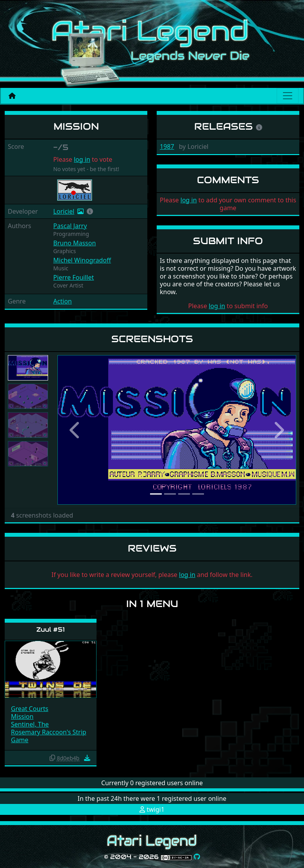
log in (82, 159)
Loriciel (64, 211)
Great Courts (30, 709)
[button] (90, 211)
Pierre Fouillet (73, 277)
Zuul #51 (51, 630)
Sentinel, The (30, 724)
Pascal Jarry (70, 226)
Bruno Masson (74, 243)
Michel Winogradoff (82, 260)
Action (62, 301)
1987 (167, 146)
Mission (22, 716)
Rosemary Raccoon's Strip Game (49, 736)
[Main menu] (288, 96)
